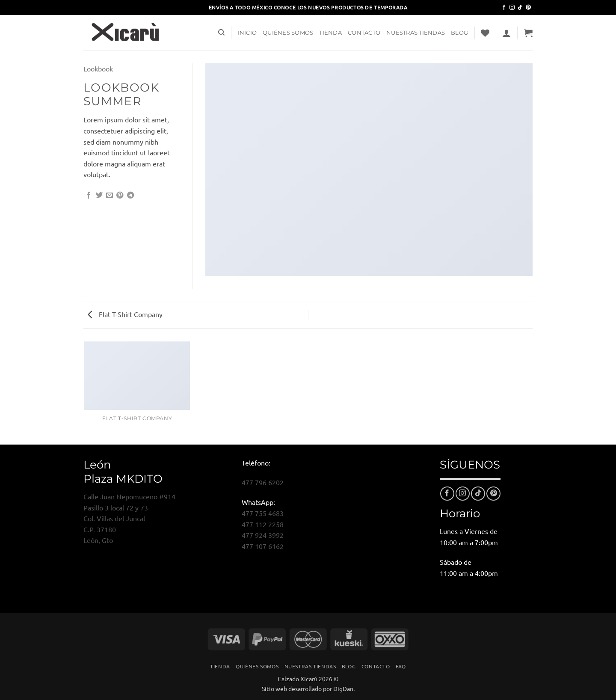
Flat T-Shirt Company (125, 314)
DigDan (343, 688)
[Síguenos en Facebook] (504, 8)
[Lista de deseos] (485, 33)
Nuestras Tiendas (416, 33)
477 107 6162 (263, 546)
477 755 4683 (263, 513)
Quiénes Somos (288, 33)
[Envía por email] (110, 196)
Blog (459, 33)
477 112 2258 (263, 524)
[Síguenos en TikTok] (520, 8)
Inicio (247, 33)
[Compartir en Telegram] (130, 196)
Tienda (330, 33)
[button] (506, 33)
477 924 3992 (263, 535)
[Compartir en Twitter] (99, 196)
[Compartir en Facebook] (89, 196)
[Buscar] (221, 33)
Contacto (364, 33)
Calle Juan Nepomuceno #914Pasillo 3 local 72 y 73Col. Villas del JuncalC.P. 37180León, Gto (129, 518)
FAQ (401, 666)
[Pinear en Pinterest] (120, 196)
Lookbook (98, 68)
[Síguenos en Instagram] (512, 8)
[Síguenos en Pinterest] (528, 8)
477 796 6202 (263, 482)
